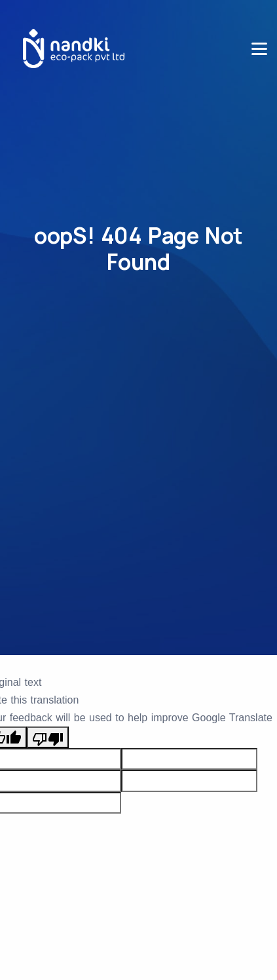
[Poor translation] (48, 737)
